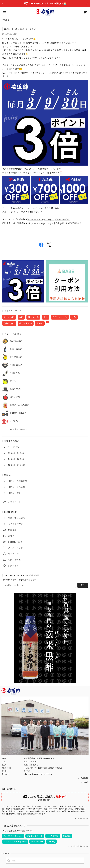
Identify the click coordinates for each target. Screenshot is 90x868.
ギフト (13, 381)
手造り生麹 (15, 373)
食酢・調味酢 (16, 349)
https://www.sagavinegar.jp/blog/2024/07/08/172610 (54, 223)
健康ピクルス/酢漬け (19, 405)
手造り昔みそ (16, 365)
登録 (83, 585)
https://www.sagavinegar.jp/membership (49, 219)
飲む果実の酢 (16, 357)
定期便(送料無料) (18, 413)
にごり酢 (14, 421)
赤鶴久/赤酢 (15, 389)
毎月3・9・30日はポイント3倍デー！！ (23, 29)
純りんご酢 (15, 397)
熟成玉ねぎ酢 (16, 341)
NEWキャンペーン (19, 429)
